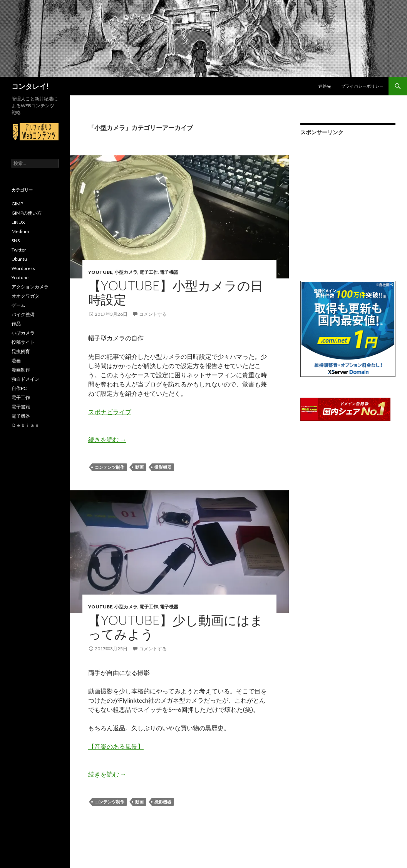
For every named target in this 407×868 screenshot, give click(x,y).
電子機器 (169, 272)
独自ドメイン (25, 379)
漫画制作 (21, 370)
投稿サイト (23, 342)
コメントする (153, 314)
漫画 (16, 361)
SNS (16, 241)
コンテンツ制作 (110, 467)
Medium (20, 231)
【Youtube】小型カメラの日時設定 (176, 292)
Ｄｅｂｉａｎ (25, 425)
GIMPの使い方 (27, 213)
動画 (139, 467)
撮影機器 (163, 467)
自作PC (19, 388)
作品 (16, 324)
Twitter (19, 250)
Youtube (100, 272)
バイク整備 (23, 314)
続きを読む (107, 439)
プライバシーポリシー (362, 86)
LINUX (18, 222)
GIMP (17, 204)
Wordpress (23, 268)
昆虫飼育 (21, 351)
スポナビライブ (110, 412)
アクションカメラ (30, 287)
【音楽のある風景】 (116, 746)
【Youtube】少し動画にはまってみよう (176, 627)
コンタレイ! (30, 86)
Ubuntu (19, 259)
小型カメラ (126, 272)
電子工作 (149, 272)
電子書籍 (21, 407)
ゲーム (18, 305)
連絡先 (325, 86)
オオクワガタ (25, 296)
